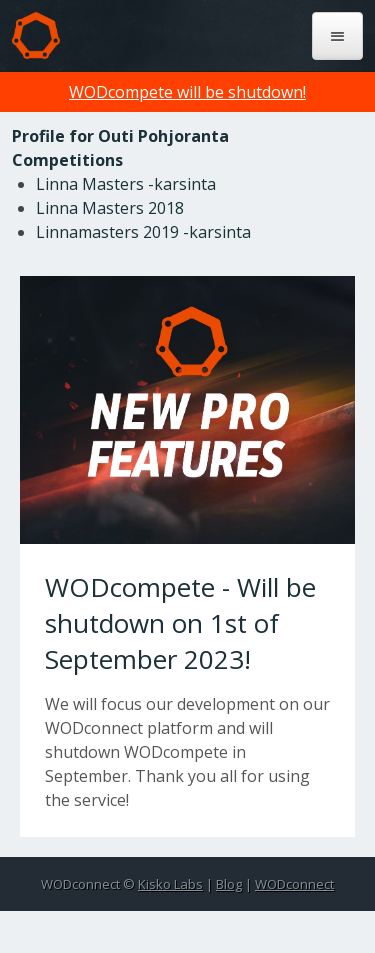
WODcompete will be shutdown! (187, 92)
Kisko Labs (170, 884)
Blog (229, 884)
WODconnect (294, 884)
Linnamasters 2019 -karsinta (143, 232)
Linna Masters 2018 (110, 208)
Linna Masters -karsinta (126, 184)
